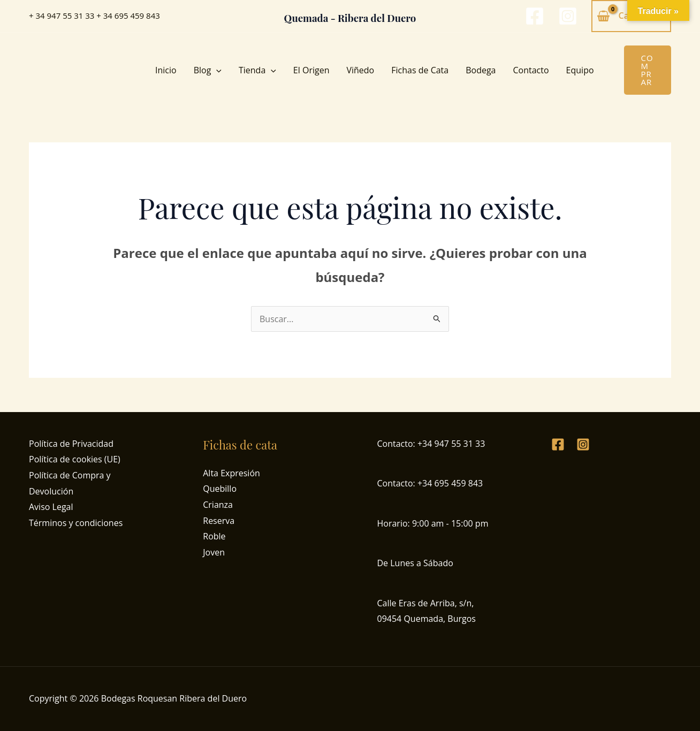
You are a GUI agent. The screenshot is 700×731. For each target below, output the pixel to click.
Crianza (218, 505)
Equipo (580, 70)
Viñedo (360, 70)
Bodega (481, 70)
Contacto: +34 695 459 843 (430, 483)
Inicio (166, 70)
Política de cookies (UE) (75, 459)
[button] (216, 70)
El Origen (311, 70)
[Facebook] (535, 16)
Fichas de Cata (420, 70)
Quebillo (220, 489)
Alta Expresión (231, 473)
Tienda (257, 70)
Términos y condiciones (76, 523)
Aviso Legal (51, 507)
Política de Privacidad (71, 444)
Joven (214, 552)
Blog (208, 70)
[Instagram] (568, 16)
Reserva (219, 521)
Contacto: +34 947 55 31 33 (431, 444)
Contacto (531, 70)
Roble (214, 536)
